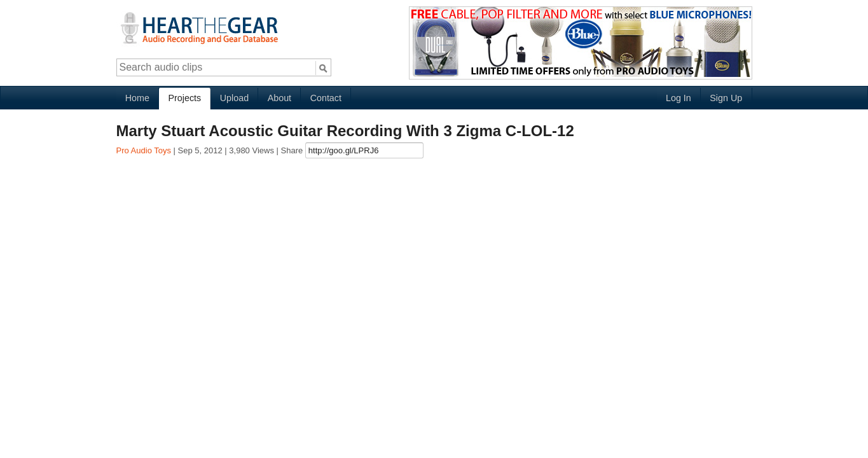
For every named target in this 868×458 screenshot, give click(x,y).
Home (137, 98)
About (279, 98)
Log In (679, 98)
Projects (185, 98)
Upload (234, 98)
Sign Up (726, 98)
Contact (326, 98)
